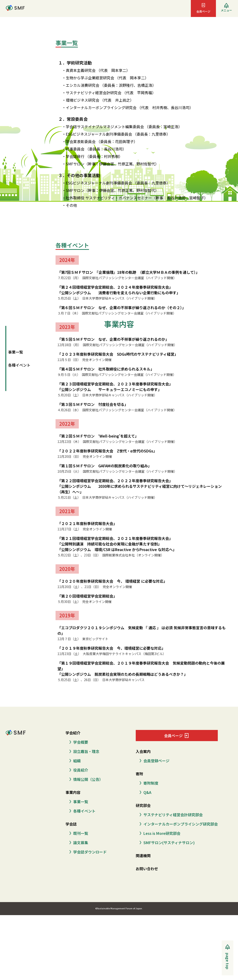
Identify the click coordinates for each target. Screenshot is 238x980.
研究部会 (143, 805)
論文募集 (78, 843)
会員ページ (177, 736)
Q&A (144, 792)
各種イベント (19, 365)
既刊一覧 (78, 833)
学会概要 (78, 742)
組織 (74, 761)
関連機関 (143, 856)
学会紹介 (73, 733)
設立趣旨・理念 (83, 751)
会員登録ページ (154, 761)
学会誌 (71, 824)
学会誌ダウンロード (87, 852)
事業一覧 (16, 352)
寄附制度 (148, 783)
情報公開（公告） (85, 779)
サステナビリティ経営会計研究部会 (170, 815)
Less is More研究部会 (159, 833)
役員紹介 (78, 770)
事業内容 (73, 792)
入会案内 (143, 751)
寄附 (139, 774)
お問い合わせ (147, 869)
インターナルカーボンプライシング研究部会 (178, 824)
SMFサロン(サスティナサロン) (166, 843)
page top (228, 961)
